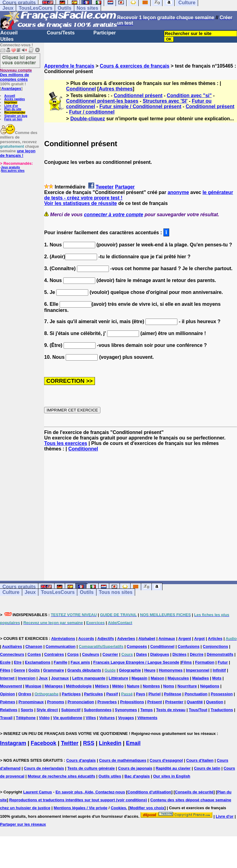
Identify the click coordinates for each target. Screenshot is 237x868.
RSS (89, 743)
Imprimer (11, 102)
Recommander (15, 113)
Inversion (27, 678)
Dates (141, 654)
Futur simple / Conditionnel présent (140, 106)
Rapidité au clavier (173, 768)
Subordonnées (98, 710)
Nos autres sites (13, 171)
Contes (34, 654)
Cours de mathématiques (123, 760)
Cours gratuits (19, 587)
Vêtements (147, 718)
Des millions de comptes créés (16, 75)
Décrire (197, 654)
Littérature (118, 678)
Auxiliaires (12, 646)
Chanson (34, 646)
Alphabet (147, 639)
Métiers (102, 686)
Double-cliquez (88, 119)
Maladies (201, 678)
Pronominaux (31, 702)
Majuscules (178, 678)
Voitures (107, 718)
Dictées (179, 654)
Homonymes (171, 670)
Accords (86, 639)
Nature (133, 686)
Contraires (54, 654)
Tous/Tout (198, 710)
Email (133, 743)
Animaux (167, 639)
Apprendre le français (69, 66)
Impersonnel (198, 670)
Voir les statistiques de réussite (80, 203)
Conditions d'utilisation (149, 792)
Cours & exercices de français (135, 66)
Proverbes (107, 702)
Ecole (5, 662)
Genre (19, 670)
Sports (27, 710)
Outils (64, 8)
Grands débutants (84, 670)
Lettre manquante (89, 678)
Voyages (126, 718)
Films (186, 662)
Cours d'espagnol (166, 760)
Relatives (9, 710)
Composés (137, 646)
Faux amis (80, 662)
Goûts (34, 670)
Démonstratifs (220, 654)
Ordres (25, 694)
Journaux (60, 678)
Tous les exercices (66, 443)
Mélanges (54, 686)
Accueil (9, 33)
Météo (118, 686)
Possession (222, 694)
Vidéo (44, 718)
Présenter (174, 702)
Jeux (8, 8)
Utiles (7, 39)
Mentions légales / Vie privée (80, 808)
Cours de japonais (135, 768)
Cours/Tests (61, 33)
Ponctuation (196, 694)
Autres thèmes (116, 89)
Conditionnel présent (138, 95)
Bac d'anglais (137, 776)
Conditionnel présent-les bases (102, 101)
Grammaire (54, 670)
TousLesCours (35, 8)
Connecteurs (12, 654)
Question (214, 702)
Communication (61, 646)
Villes (91, 718)
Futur (223, 662)
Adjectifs (106, 639)
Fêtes (5, 670)
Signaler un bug (16, 116)
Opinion (7, 694)
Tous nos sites (116, 592)
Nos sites (87, 8)
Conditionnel (81, 89)
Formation (205, 662)
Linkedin (110, 743)
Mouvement (11, 686)
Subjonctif (71, 710)
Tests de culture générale (91, 768)
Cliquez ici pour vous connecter (19, 60)
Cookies (118, 808)
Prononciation (81, 702)
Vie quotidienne (68, 718)
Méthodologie (79, 686)
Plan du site (13, 109)
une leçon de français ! (18, 153)
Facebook (44, 743)
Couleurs (91, 654)
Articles (215, 639)
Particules (93, 694)
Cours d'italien (200, 760)
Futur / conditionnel (92, 112)
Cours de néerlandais (44, 768)
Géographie (130, 670)
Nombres (151, 686)
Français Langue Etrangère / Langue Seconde (136, 662)
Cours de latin (207, 768)
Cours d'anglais (81, 760)
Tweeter (105, 187)
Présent (155, 702)
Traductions (222, 710)
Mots (217, 678)
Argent (185, 639)
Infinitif (219, 670)
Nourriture (187, 686)
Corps (73, 654)
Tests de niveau (171, 710)
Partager (125, 187)
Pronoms (56, 702)
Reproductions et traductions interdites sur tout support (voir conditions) (78, 800)
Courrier (110, 654)
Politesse (173, 694)
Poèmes (8, 702)
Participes (71, 694)
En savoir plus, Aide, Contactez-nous (90, 792)
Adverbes (126, 639)
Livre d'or (11, 106)
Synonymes (126, 710)
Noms (169, 686)
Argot (199, 639)
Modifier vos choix (147, 808)
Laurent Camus (38, 792)
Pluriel (155, 694)
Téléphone (26, 718)
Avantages (11, 88)
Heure (150, 670)
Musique (33, 686)
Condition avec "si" (189, 95)
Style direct (47, 710)
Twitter (70, 743)
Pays (141, 694)
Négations (210, 686)
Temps (146, 710)
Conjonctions (216, 646)
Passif (112, 694)
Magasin (139, 678)
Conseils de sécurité (194, 792)
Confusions (189, 646)
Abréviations (63, 639)
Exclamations (38, 662)
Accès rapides (15, 99)
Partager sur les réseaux (23, 824)
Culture (11, 592)
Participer (105, 33)
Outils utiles (110, 776)
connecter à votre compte (114, 215)
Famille (60, 662)
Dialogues (160, 654)
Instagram (13, 743)
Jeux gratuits (10, 167)
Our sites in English (172, 776)
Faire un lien (13, 119)
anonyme (178, 192)
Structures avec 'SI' (165, 101)
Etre (18, 662)
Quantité (195, 702)
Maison (157, 678)
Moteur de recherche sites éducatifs (61, 776)
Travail (6, 718)
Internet (7, 678)
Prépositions (132, 702)
